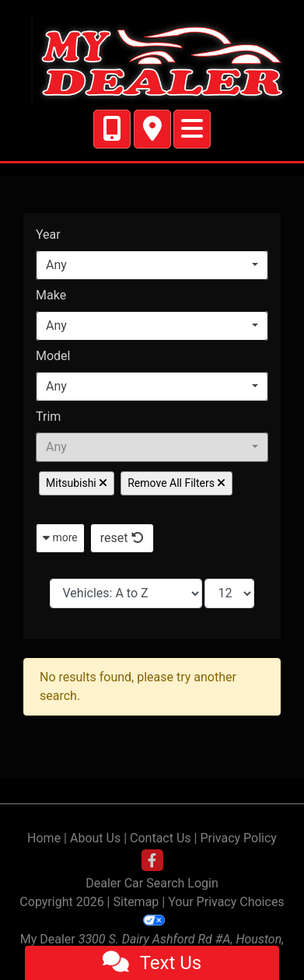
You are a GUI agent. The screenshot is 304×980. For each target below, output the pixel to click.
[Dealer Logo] (152, 60)
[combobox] (152, 265)
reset (122, 538)
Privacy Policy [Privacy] (238, 838)
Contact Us (161, 838)
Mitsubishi (77, 483)
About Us (95, 838)
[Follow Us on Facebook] (152, 861)
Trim (48, 416)
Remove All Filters (176, 483)
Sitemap (136, 902)
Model (53, 356)
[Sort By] (126, 593)
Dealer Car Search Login (152, 883)
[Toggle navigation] (192, 129)
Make (51, 295)
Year (48, 234)
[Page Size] (229, 593)
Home (44, 838)
